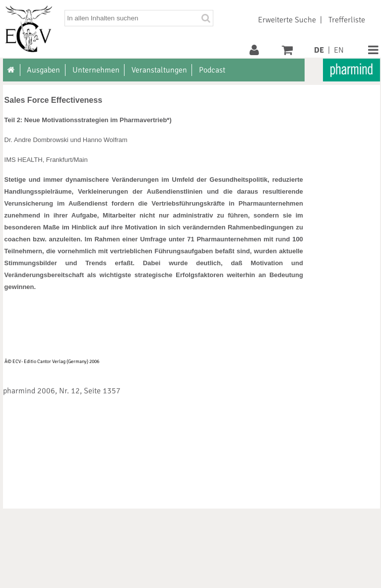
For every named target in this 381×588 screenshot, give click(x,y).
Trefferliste (347, 20)
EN (339, 50)
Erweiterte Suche (287, 20)
